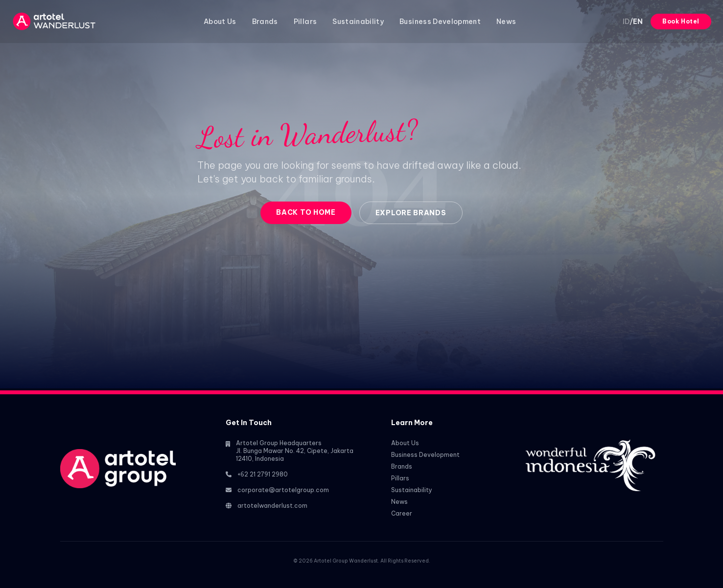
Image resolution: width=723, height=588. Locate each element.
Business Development (440, 22)
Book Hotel (681, 21)
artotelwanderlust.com (272, 506)
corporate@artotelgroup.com (283, 490)
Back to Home (306, 212)
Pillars (305, 22)
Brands (265, 22)
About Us (220, 22)
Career (402, 513)
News (506, 22)
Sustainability (358, 22)
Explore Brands (411, 213)
